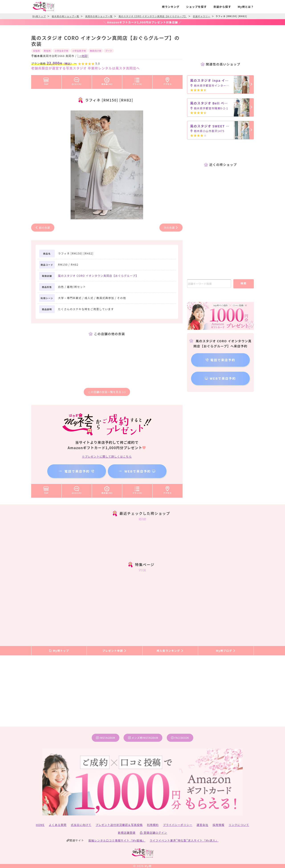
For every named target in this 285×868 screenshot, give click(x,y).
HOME (40, 825)
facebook (180, 738)
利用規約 (153, 825)
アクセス (168, 80)
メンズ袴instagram (143, 738)
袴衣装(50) (107, 80)
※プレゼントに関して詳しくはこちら (107, 456)
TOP (46, 80)
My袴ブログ (226, 651)
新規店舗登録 (127, 832)
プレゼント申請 (115, 651)
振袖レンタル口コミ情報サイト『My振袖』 (117, 840)
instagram (106, 738)
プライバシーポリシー (178, 825)
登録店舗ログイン (154, 832)
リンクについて (239, 825)
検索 (243, 283)
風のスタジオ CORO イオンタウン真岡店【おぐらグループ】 (98, 276)
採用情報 (219, 825)
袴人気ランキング (170, 651)
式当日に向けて (81, 825)
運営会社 (203, 825)
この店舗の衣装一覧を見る (107, 392)
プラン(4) (137, 80)
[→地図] (83, 56)
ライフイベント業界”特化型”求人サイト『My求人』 (184, 840)
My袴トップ (59, 651)
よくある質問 (58, 825)
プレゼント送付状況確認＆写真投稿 (119, 825)
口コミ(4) (77, 80)
